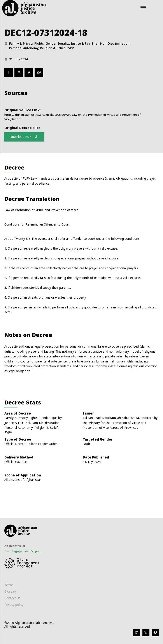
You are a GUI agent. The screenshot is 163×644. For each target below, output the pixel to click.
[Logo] (53, 8)
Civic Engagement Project (22, 551)
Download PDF (24, 137)
